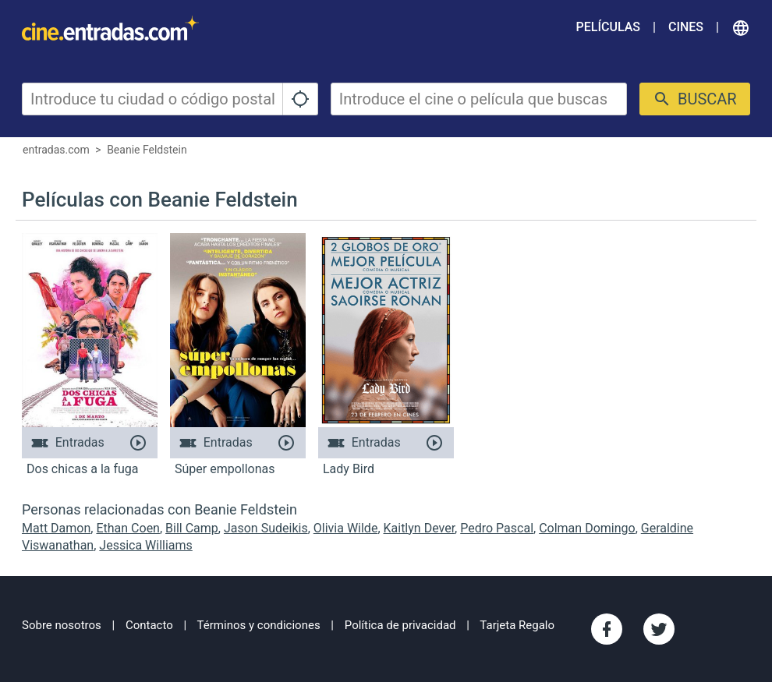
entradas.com (56, 150)
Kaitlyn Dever (420, 528)
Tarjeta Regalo (517, 625)
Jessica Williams (146, 545)
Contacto (149, 625)
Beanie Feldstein (147, 150)
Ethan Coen (128, 528)
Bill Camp (192, 528)
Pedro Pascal (497, 528)
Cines (686, 27)
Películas (608, 27)
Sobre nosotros (62, 625)
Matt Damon (56, 528)
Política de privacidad (400, 625)
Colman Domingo (587, 528)
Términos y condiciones (259, 625)
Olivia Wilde (346, 528)
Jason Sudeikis (266, 528)
